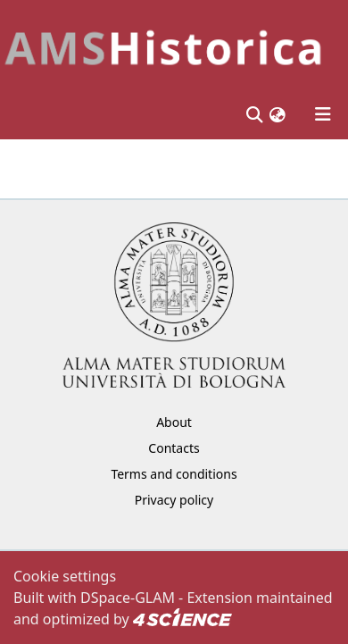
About (174, 422)
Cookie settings (65, 576)
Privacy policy (174, 500)
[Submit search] (254, 114)
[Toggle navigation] (323, 114)
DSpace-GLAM (128, 598)
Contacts (174, 448)
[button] (278, 114)
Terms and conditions (174, 474)
